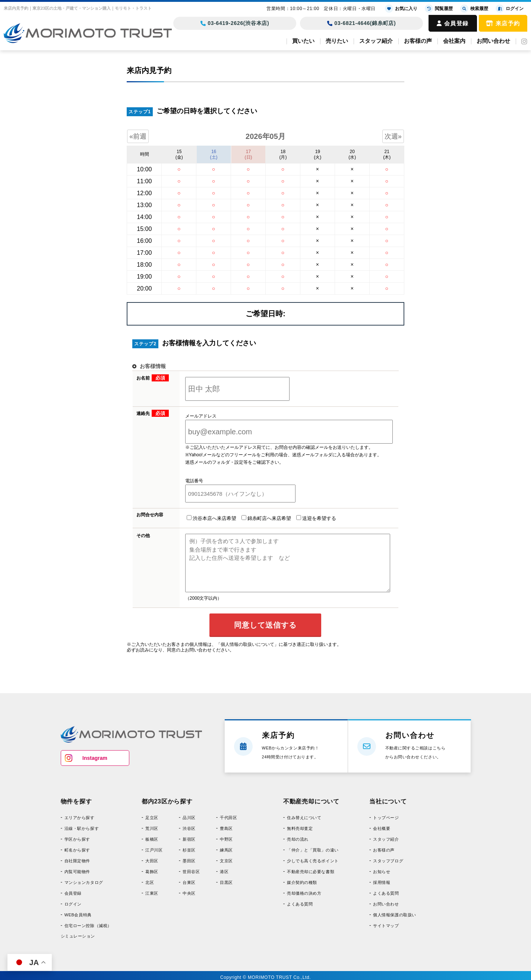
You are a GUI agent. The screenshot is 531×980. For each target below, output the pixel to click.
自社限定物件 (77, 861)
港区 (224, 872)
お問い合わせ (493, 41)
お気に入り (401, 9)
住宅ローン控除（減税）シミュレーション (86, 931)
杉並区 (189, 850)
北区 (150, 882)
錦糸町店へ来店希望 (266, 518)
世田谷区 (191, 872)
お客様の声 (418, 41)
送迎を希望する (316, 518)
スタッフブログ (388, 861)
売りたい (337, 41)
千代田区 (228, 818)
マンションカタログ (84, 882)
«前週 (138, 136)
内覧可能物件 (77, 872)
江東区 (152, 893)
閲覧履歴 (439, 9)
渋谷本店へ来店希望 (211, 518)
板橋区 (152, 839)
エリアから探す (80, 818)
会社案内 (454, 41)
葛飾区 (152, 872)
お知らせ (382, 872)
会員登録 (453, 23)
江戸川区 (154, 850)
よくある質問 (300, 904)
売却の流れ (298, 839)
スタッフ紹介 (376, 41)
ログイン (73, 904)
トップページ (386, 818)
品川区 (189, 818)
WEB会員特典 (78, 915)
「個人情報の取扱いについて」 (247, 644)
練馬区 (226, 850)
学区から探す (77, 839)
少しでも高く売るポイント (313, 861)
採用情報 (382, 882)
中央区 (189, 893)
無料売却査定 (300, 828)
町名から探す (77, 850)
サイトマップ (386, 926)
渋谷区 (189, 828)
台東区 (189, 882)
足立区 (152, 818)
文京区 (226, 861)
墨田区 (189, 861)
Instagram (95, 758)
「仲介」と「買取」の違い (313, 850)
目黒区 (226, 882)
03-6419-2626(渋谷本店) (235, 23)
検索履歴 (474, 9)
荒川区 (152, 828)
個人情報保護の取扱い (395, 915)
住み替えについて (304, 818)
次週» (393, 136)
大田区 (152, 861)
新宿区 (189, 839)
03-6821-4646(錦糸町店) (362, 23)
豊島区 (226, 828)
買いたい (303, 41)
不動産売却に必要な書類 (311, 872)
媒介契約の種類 (302, 882)
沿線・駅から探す (82, 828)
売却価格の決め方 (304, 893)
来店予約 (503, 23)
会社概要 (382, 828)
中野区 (226, 839)
